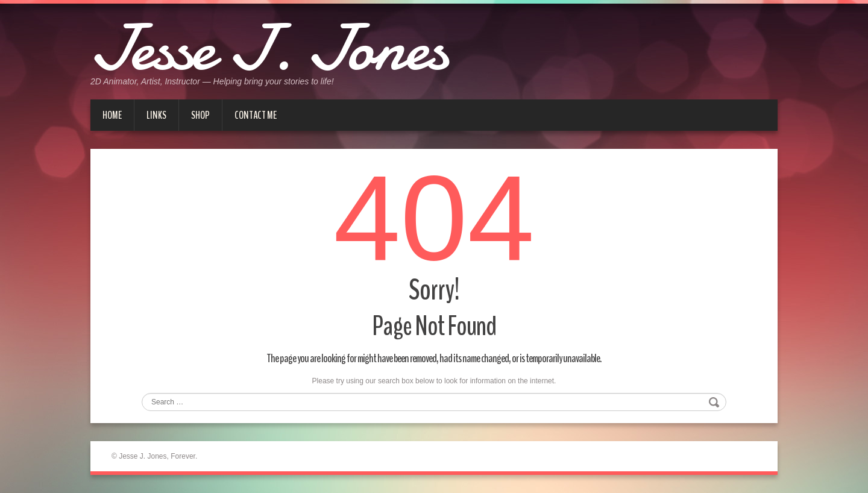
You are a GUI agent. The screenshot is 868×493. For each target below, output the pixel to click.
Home (112, 115)
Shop (200, 115)
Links (156, 115)
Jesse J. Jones (269, 48)
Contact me (256, 115)
